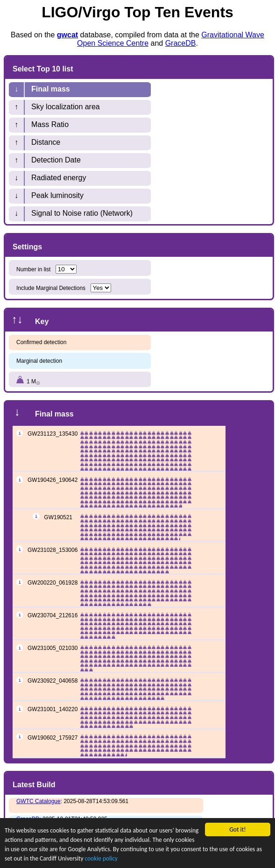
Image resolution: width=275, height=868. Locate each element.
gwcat (67, 35)
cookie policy (137, 862)
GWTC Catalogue (39, 801)
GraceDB (181, 43)
